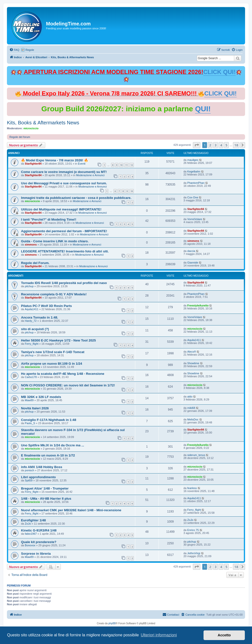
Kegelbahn (194, 171)
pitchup (29, 286)
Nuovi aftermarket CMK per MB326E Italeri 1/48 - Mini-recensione (71, 510)
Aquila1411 (32, 309)
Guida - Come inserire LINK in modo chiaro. (55, 241)
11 (126, 165)
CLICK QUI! (219, 72)
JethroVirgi (194, 553)
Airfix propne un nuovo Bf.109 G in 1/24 (52, 364)
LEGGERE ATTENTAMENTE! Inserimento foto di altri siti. (65, 251)
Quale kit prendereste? (39, 542)
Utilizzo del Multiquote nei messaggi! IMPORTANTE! (61, 209)
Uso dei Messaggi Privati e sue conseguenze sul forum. (64, 183)
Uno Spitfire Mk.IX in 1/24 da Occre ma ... (53, 445)
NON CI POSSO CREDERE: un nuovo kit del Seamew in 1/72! (68, 385)
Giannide (193, 263)
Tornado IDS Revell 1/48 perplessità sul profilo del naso (64, 283)
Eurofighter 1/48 (33, 520)
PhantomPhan (196, 183)
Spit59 (29, 480)
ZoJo (28, 524)
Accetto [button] (224, 635)
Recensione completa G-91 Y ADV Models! (54, 294)
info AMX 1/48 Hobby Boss (42, 467)
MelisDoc (193, 419)
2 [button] (210, 145)
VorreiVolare (195, 219)
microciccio (31, 128)
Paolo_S (30, 423)
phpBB (112, 623)
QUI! (203, 109)
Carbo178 (31, 377)
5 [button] (226, 145)
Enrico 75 (193, 530)
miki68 (191, 408)
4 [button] (221, 145)
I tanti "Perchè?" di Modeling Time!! (49, 219)
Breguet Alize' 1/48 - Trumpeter (45, 488)
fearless (192, 488)
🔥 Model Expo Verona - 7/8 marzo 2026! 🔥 (55, 160)
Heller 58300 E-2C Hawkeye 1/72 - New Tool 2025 (58, 340)
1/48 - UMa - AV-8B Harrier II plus (46, 499)
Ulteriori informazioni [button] (159, 635)
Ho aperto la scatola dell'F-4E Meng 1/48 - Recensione (63, 374)
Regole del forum (20, 137)
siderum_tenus (196, 455)
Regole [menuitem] (30, 50)
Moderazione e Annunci (90, 175)
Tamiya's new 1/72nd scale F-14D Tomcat (53, 352)
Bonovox (30, 545)
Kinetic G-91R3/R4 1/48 (39, 530)
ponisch (29, 470)
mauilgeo (193, 160)
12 (132, 165)
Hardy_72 (31, 321)
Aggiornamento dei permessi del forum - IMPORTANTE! (64, 231)
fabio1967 (31, 534)
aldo (190, 397)
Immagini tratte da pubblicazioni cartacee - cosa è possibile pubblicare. (76, 198)
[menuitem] (14, 50)
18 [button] (236, 145)
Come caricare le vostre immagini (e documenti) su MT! (64, 172)
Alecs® (192, 352)
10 (121, 165)
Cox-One (193, 197)
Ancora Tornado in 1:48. (40, 317)
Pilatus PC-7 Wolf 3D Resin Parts (46, 306)
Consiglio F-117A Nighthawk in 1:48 (49, 420)
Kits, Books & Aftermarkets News (43, 123)
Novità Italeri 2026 (35, 408)
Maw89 (29, 400)
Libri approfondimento (38, 477)
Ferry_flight (32, 344)
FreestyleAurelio (198, 305)
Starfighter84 (33, 164)
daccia (191, 251)
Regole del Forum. (35, 263)
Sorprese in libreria (36, 554)
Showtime (193, 363)
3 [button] (216, 145)
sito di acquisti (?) (35, 329)
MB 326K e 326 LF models (41, 397)
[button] (197, 145)
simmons (31, 245)
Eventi (82, 164)
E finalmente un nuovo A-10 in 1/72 (48, 455)
